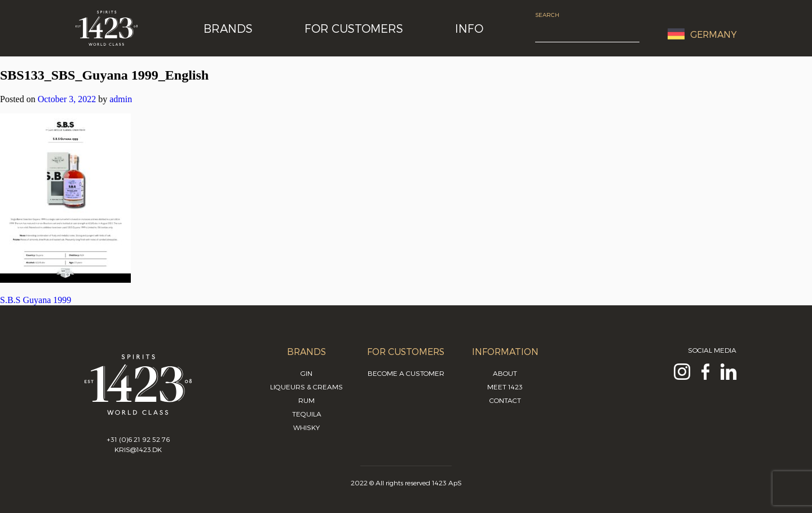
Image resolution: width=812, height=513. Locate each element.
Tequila (307, 414)
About (505, 373)
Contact (505, 400)
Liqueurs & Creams (306, 387)
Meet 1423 (505, 387)
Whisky (306, 427)
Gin (306, 373)
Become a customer (406, 373)
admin (121, 99)
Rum (306, 400)
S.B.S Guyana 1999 (36, 300)
